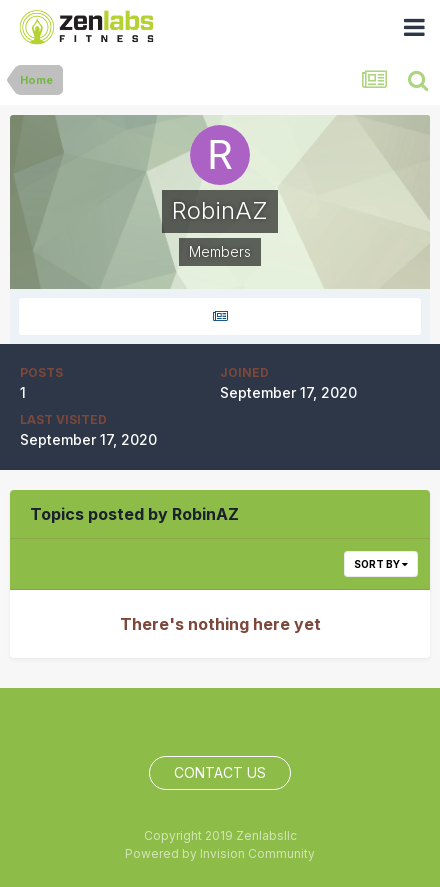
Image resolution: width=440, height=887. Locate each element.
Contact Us (220, 772)
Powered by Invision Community (220, 853)
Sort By (381, 564)
